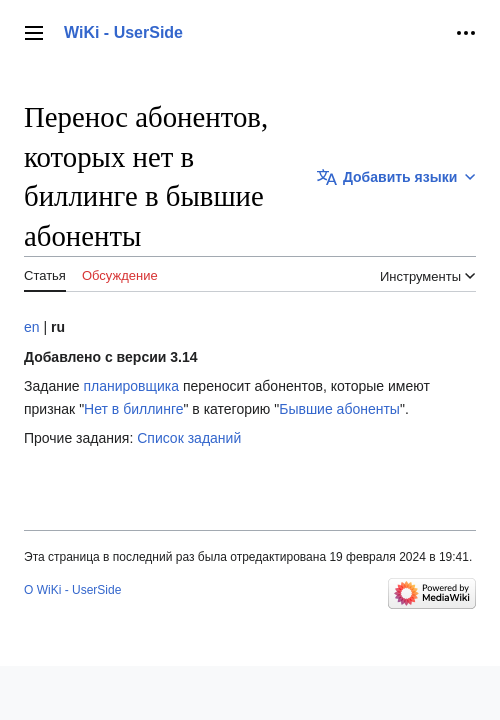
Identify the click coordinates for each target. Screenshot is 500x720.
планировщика (131, 386)
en (32, 327)
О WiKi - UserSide (72, 590)
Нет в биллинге (133, 409)
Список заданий (189, 438)
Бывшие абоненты (339, 409)
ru (58, 327)
